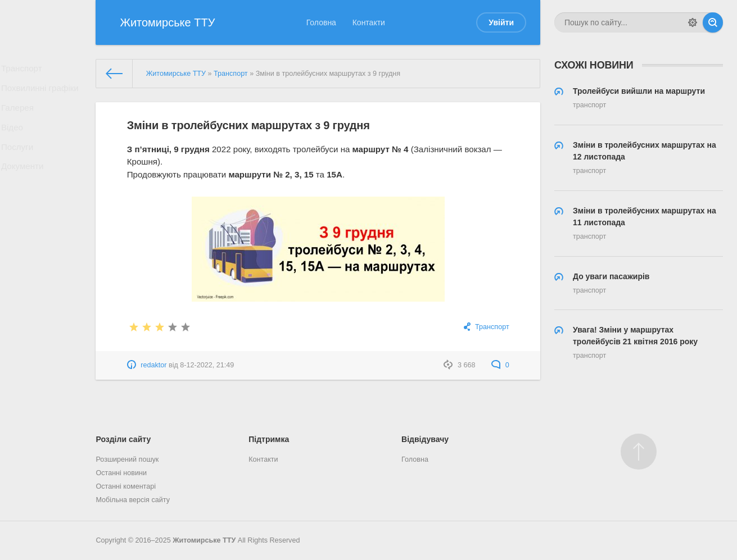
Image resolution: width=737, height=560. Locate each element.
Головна (321, 22)
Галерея (21, 117)
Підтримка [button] (269, 439)
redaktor (153, 365)
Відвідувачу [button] (425, 439)
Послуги (21, 163)
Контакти (369, 22)
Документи (25, 186)
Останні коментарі (126, 486)
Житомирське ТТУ (204, 540)
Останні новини (121, 473)
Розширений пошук (127, 459)
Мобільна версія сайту (133, 500)
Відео (16, 140)
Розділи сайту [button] (123, 439)
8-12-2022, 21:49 (207, 365)
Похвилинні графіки (42, 94)
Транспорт (24, 70)
